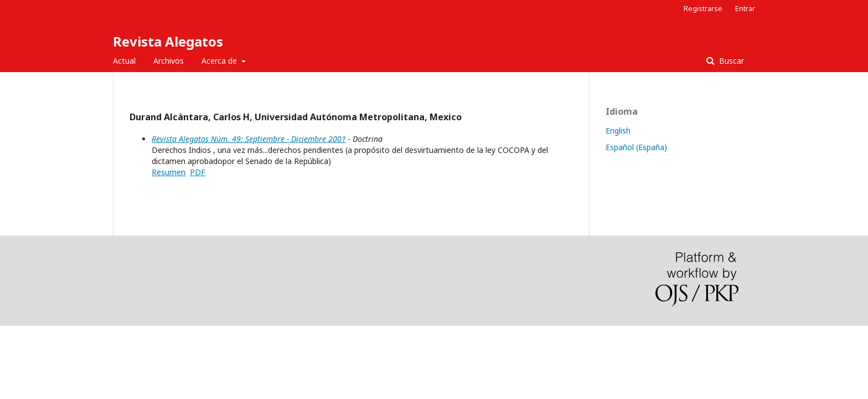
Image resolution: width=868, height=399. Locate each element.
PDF (198, 172)
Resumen (169, 172)
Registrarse (703, 8)
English (618, 131)
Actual (124, 61)
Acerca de (220, 61)
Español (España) (636, 147)
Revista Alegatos (168, 41)
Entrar (745, 8)
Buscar (730, 61)
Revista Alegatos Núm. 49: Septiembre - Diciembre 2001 (249, 139)
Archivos (169, 61)
